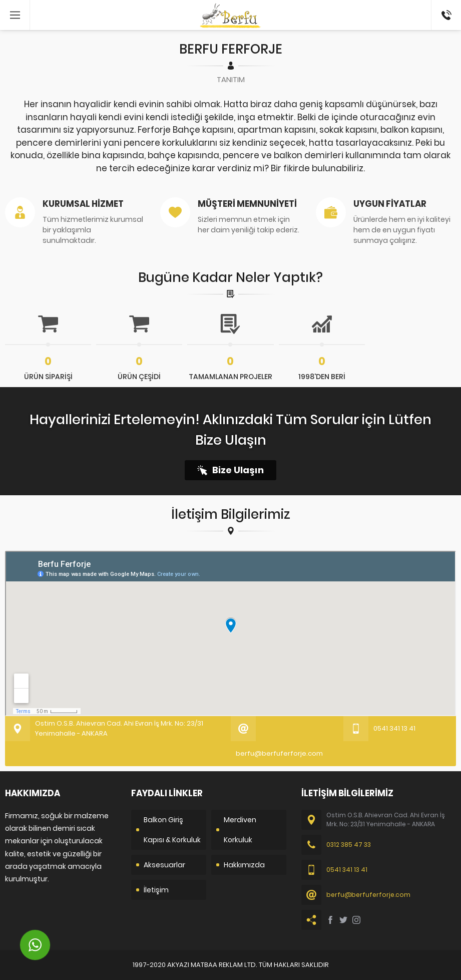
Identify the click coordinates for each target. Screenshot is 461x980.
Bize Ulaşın (238, 470)
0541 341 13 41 (446, 10)
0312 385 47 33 (349, 845)
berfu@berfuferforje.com (279, 753)
